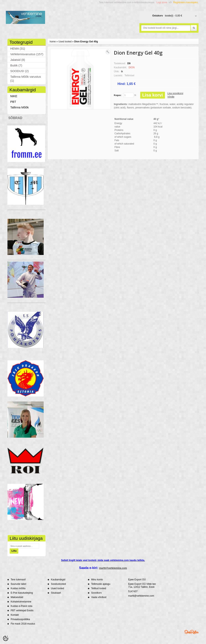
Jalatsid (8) (18, 60)
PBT (13, 102)
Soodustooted (58, 584)
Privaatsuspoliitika (20, 619)
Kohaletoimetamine (21, 602)
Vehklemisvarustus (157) (27, 54)
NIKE (14, 96)
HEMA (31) (18, 48)
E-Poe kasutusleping (22, 593)
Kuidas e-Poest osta (21, 606)
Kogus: (118, 95)
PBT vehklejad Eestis (22, 610)
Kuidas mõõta (18, 588)
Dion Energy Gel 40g (86, 42)
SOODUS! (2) (20, 71)
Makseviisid (17, 597)
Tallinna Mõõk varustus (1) (26, 79)
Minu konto (97, 580)
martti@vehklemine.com (113, 568)
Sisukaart (56, 593)
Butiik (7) (16, 65)
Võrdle (171, 97)
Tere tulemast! (18, 580)
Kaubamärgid (58, 580)
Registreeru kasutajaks (185, 2)
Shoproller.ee (192, 632)
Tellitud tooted (99, 588)
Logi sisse (162, 2)
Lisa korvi (153, 95)
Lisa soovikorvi (175, 93)
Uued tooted (65, 42)
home (53, 42)
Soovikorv (96, 593)
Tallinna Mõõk (20, 107)
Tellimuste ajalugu (101, 584)
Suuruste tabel (18, 584)
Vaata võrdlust (99, 597)
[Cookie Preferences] (6, 638)
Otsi (194, 28)
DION (132, 67)
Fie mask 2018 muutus (23, 624)
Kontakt (15, 615)
